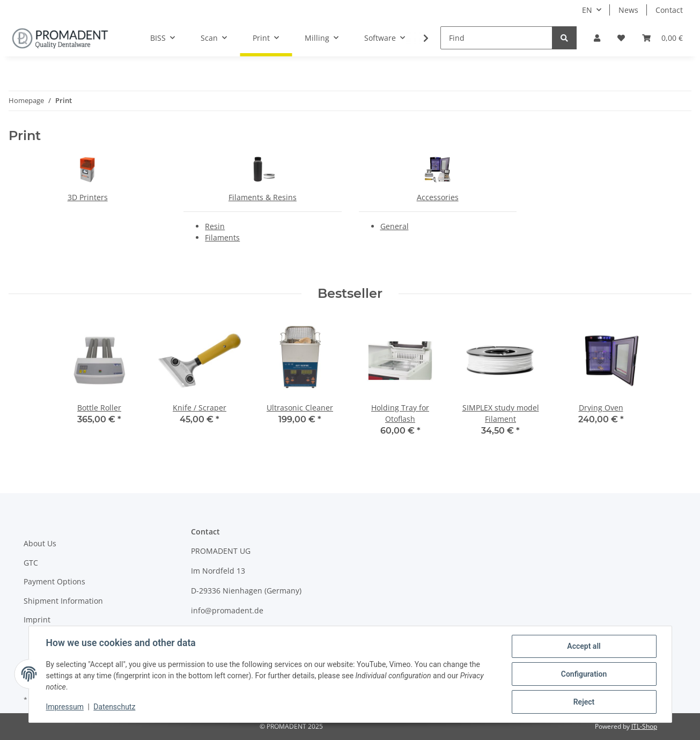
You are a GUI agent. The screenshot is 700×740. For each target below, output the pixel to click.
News (628, 10)
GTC (31, 563)
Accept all (584, 646)
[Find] (496, 38)
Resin (215, 226)
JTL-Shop (644, 726)
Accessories (438, 197)
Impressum (65, 707)
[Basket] (662, 38)
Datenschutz (114, 707)
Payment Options (54, 581)
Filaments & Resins (263, 197)
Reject (584, 702)
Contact (669, 10)
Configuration (584, 674)
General (395, 226)
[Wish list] (621, 38)
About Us (40, 543)
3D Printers (88, 197)
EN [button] (587, 10)
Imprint (37, 620)
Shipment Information (63, 601)
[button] (597, 38)
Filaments (222, 237)
